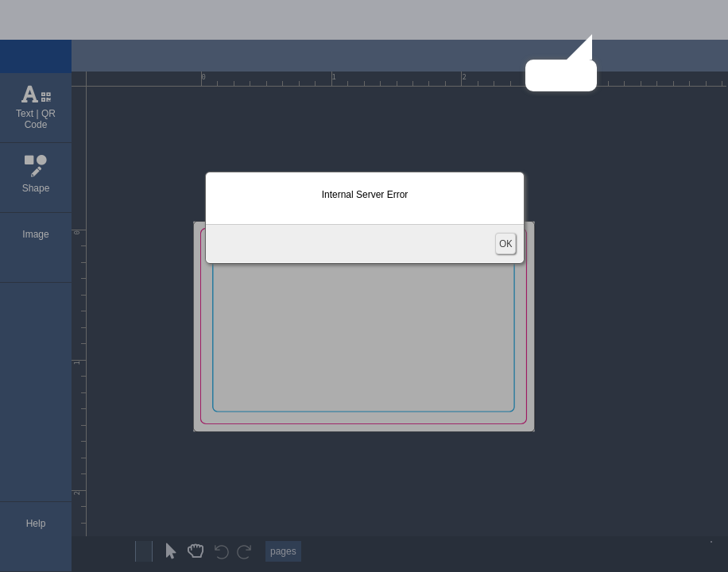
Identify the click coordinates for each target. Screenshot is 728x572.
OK (505, 243)
